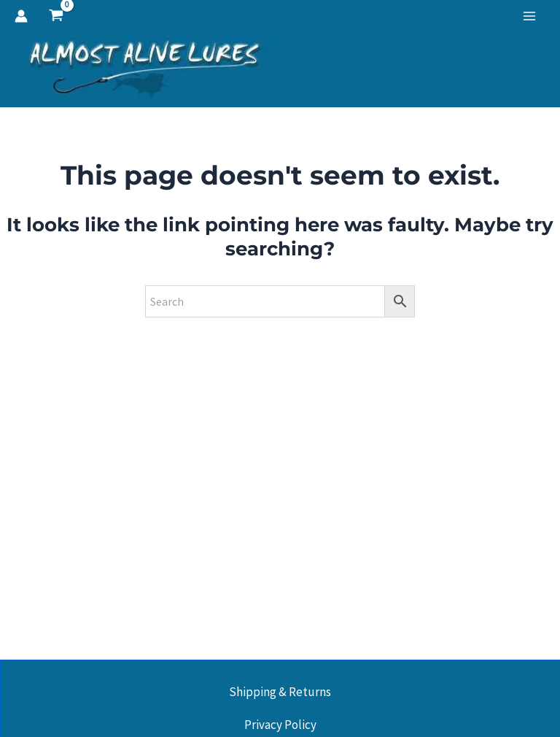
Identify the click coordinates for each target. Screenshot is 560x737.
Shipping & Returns (280, 692)
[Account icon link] (21, 16)
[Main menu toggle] (529, 16)
